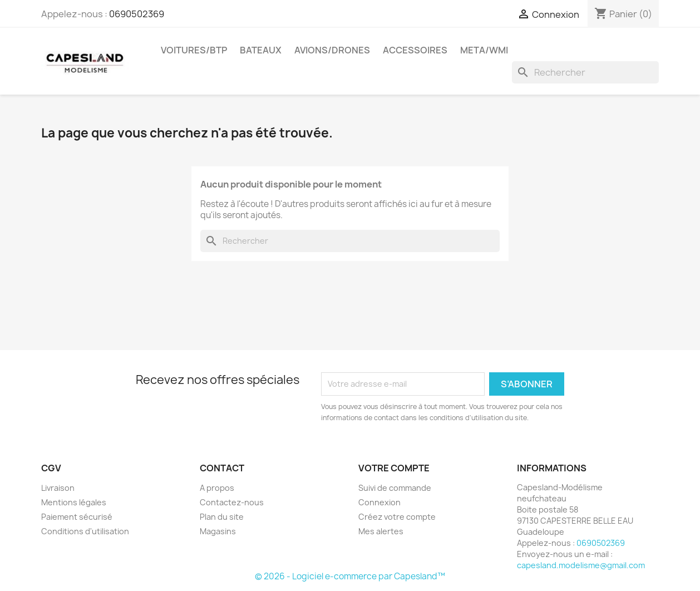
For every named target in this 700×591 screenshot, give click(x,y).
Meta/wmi (484, 50)
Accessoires (415, 50)
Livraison (58, 488)
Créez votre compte (397, 517)
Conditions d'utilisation (85, 531)
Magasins (218, 531)
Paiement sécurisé (77, 517)
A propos (217, 488)
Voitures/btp (194, 50)
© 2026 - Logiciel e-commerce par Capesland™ (350, 576)
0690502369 (137, 14)
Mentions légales (74, 502)
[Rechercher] (585, 72)
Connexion (379, 502)
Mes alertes (381, 531)
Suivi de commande (395, 488)
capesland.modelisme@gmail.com (581, 565)
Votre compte (394, 468)
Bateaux (261, 50)
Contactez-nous (232, 502)
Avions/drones (332, 50)
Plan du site (222, 517)
